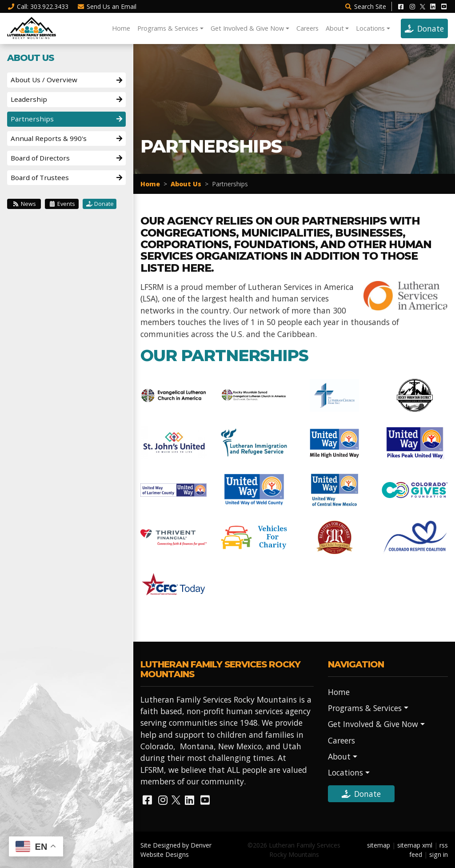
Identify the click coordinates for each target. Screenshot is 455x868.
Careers (307, 28)
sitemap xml (415, 845)
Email (107, 6)
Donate (424, 28)
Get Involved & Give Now (247, 28)
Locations (370, 28)
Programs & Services (168, 28)
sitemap (379, 845)
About (335, 28)
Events (62, 204)
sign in (439, 854)
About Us (186, 184)
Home (121, 28)
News (24, 204)
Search (365, 6)
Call (38, 6)
